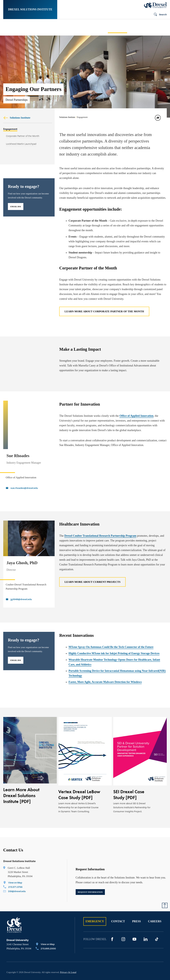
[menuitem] (18, 27)
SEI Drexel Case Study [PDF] (129, 782)
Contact (118, 909)
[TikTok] (157, 926)
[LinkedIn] (146, 926)
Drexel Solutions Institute (30, 9)
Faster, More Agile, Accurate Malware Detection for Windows (105, 669)
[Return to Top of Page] (165, 892)
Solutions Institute (17, 118)
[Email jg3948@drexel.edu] (29, 587)
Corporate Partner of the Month (23, 136)
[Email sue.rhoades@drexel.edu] (29, 476)
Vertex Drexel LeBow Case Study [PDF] (79, 782)
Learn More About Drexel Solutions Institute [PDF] (21, 783)
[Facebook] (112, 926)
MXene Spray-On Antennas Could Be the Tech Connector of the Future (111, 634)
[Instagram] (123, 926)
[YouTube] (134, 926)
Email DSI (16, 206)
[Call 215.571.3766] (14, 874)
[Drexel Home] (155, 5)
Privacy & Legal (68, 959)
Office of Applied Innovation (136, 416)
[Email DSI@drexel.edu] (14, 879)
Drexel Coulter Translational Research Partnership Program (100, 523)
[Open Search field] (159, 15)
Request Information (90, 879)
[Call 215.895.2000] (46, 936)
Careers (155, 909)
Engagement (10, 129)
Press (136, 909)
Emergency (95, 909)
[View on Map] (14, 870)
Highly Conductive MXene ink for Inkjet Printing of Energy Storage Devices (114, 640)
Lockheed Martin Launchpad (21, 144)
